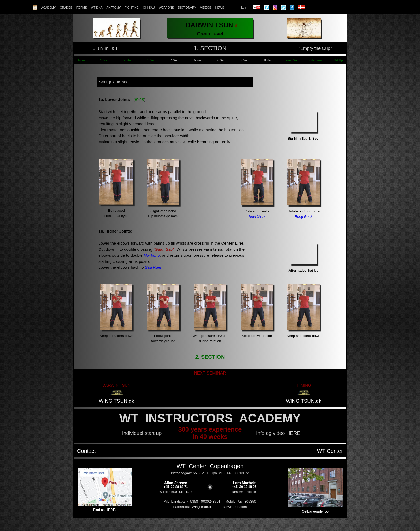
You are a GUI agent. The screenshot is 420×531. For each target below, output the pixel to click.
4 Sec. (175, 60)
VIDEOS (206, 8)
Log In (245, 8)
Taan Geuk (257, 216)
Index (81, 60)
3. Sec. (152, 60)
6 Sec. (222, 60)
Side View (315, 60)
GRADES (66, 8)
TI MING (304, 385)
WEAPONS (166, 8)
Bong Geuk (304, 217)
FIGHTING (132, 8)
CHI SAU (149, 8)
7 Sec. (245, 60)
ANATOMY (114, 8)
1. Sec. (105, 60)
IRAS (139, 100)
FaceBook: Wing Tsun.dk (193, 507)
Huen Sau (292, 60)
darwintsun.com (235, 507)
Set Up (339, 60)
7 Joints (120, 82)
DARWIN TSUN (116, 385)
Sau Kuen (154, 267)
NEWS (220, 8)
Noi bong (152, 255)
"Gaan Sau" (163, 249)
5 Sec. (198, 60)
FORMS (82, 8)
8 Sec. (269, 60)
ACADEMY (48, 8)
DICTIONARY (187, 8)
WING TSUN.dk (117, 401)
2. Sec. (128, 60)
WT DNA (97, 8)
